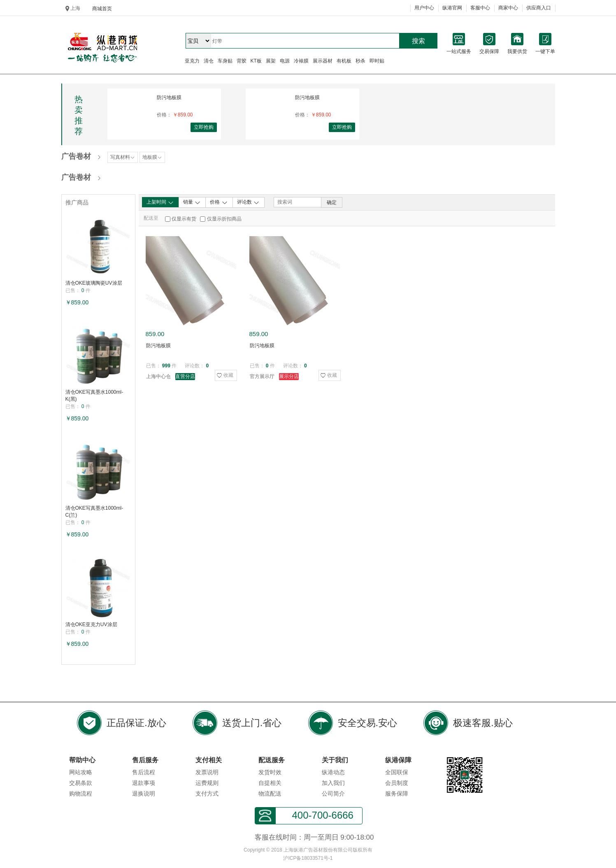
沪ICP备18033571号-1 (308, 858)
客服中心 (480, 8)
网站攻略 (81, 772)
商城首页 (102, 9)
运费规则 (207, 783)
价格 (219, 202)
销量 (192, 202)
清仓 (209, 61)
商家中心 (508, 8)
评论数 (248, 202)
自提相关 (270, 783)
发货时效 (270, 772)
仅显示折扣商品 (224, 219)
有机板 (344, 61)
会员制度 (397, 783)
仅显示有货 (184, 219)
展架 (271, 61)
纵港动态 (333, 772)
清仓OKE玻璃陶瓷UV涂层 (94, 283)
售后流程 (144, 772)
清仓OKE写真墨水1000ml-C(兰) (94, 512)
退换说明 (144, 794)
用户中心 (424, 8)
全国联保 (397, 772)
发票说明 (207, 772)
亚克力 (192, 61)
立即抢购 (204, 127)
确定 (332, 202)
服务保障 (397, 794)
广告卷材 (76, 156)
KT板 (256, 61)
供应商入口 (539, 8)
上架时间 (160, 202)
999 (166, 366)
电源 (285, 61)
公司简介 (333, 794)
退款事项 (144, 783)
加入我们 (333, 783)
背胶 (242, 61)
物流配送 (270, 794)
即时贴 (377, 61)
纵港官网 (452, 8)
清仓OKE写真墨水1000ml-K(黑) (94, 396)
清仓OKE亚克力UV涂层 (91, 624)
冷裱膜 (301, 61)
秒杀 (360, 61)
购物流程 (81, 794)
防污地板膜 (169, 97)
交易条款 (81, 783)
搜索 (418, 41)
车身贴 (225, 61)
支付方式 (207, 794)
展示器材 (323, 61)
